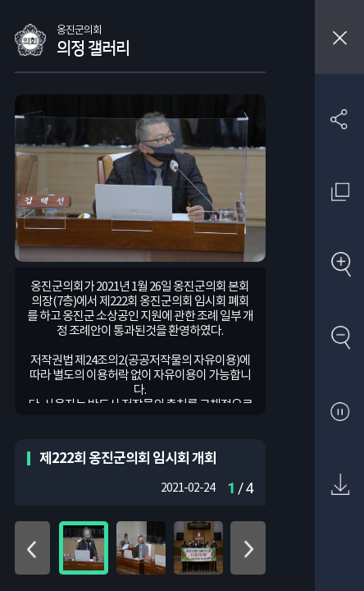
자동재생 (340, 412)
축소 (340, 339)
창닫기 (339, 37)
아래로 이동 (248, 548)
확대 (340, 266)
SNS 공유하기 (340, 119)
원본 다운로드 (340, 486)
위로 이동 (32, 548)
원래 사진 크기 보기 (340, 192)
